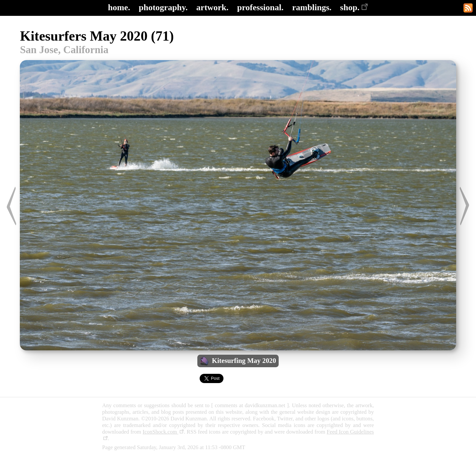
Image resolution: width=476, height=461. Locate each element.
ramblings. (312, 7)
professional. (260, 7)
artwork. (212, 7)
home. (119, 7)
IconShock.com (163, 432)
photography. (163, 7)
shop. (354, 7)
